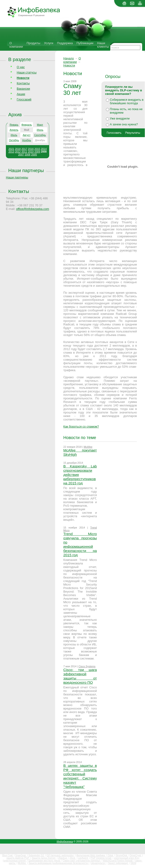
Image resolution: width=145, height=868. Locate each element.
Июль (14, 135)
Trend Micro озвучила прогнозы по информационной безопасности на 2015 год (80, 544)
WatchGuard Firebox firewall (118, 861)
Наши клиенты (103, 45)
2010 (31, 152)
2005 (34, 154)
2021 (11, 149)
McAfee (88, 447)
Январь (14, 125)
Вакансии (23, 89)
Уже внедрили (120, 118)
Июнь (40, 130)
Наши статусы (27, 72)
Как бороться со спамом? (81, 426)
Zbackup (63, 858)
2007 (21, 154)
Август (26, 135)
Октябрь (14, 140)
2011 (24, 152)
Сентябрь (40, 135)
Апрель (14, 130)
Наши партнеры (26, 170)
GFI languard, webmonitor (60, 855)
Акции (21, 94)
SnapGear (21, 855)
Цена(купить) (99, 863)
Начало (69, 58)
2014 (44, 149)
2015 (37, 149)
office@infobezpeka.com (32, 209)
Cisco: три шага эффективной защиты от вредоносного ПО (80, 676)
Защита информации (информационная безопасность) (59, 863)
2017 (24, 149)
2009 (37, 152)
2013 (11, 152)
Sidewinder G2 (36, 855)
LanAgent (83, 858)
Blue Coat (8, 855)
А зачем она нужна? (124, 124)
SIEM (133, 863)
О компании (16, 45)
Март (40, 125)
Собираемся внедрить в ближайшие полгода (127, 101)
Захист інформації (118, 863)
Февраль (27, 125)
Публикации (85, 43)
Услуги (49, 43)
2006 (28, 154)
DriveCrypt (136, 855)
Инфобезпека (65, 841)
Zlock (73, 858)
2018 (18, 149)
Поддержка (65, 43)
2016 (31, 149)
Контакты (23, 83)
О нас (21, 67)
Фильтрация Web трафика (91, 855)
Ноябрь (27, 140)
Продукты (33, 43)
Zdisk (111, 855)
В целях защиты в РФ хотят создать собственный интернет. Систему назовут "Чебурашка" (80, 776)
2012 (18, 152)
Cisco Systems (87, 666)
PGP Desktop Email (101, 858)
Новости (69, 65)
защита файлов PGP (18, 858)
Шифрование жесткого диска (45, 861)
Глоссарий (24, 99)
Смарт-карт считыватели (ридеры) (82, 861)
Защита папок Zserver (44, 858)
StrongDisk (122, 855)
